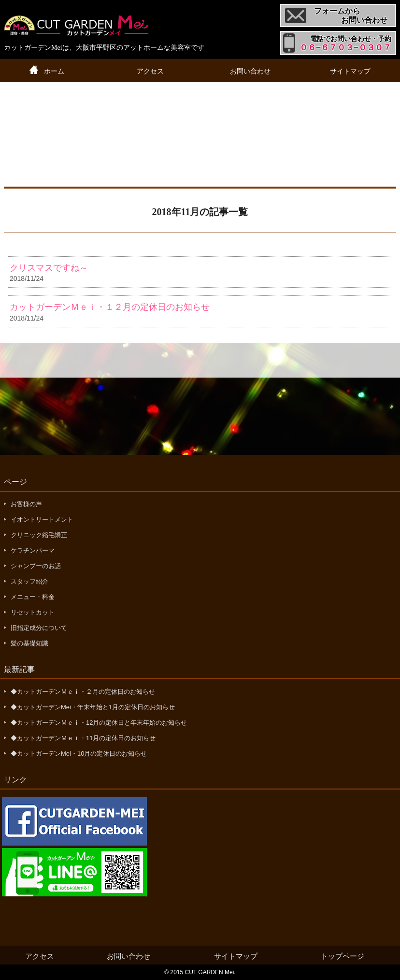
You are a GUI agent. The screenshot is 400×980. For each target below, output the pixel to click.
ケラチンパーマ (33, 550)
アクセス (150, 71)
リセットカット (33, 612)
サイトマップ (350, 71)
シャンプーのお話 (36, 566)
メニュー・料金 (33, 597)
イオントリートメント (42, 519)
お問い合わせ (250, 71)
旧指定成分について (39, 628)
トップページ (343, 956)
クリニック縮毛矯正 (39, 535)
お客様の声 (26, 504)
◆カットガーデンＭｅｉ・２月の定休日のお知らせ (83, 692)
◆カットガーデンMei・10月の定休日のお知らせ (79, 753)
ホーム (54, 71)
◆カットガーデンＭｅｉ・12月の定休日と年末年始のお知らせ (99, 723)
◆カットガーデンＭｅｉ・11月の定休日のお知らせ (83, 738)
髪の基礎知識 (29, 643)
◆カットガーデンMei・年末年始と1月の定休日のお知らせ (93, 707)
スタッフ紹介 (29, 581)
